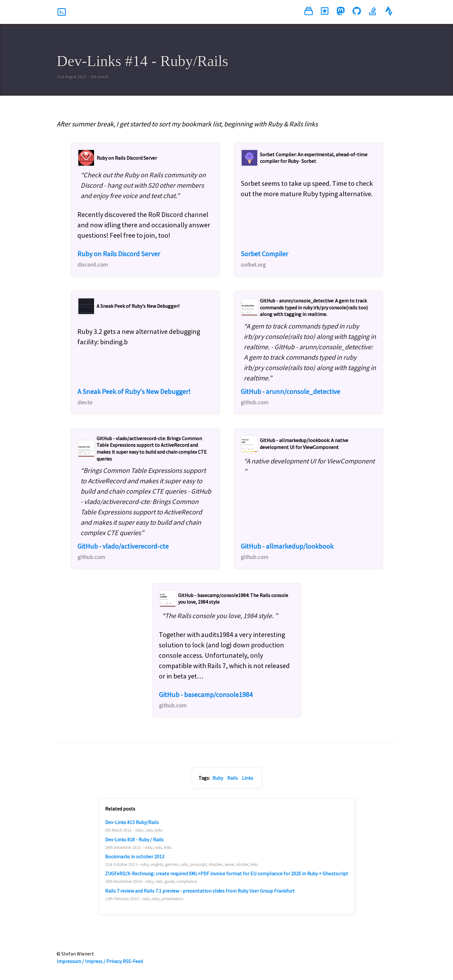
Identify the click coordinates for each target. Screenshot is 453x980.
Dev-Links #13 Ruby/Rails (132, 822)
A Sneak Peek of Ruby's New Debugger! (134, 396)
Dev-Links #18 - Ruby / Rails (134, 839)
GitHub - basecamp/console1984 (206, 700)
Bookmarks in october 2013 (135, 856)
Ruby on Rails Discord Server (119, 259)
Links (248, 778)
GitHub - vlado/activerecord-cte (123, 551)
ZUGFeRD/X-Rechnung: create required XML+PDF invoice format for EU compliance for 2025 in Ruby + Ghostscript (227, 873)
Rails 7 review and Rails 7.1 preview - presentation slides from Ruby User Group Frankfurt (200, 891)
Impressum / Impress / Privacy (89, 961)
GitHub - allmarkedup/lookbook (287, 551)
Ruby (218, 778)
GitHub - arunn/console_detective (290, 396)
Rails (232, 778)
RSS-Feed (133, 961)
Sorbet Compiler (264, 259)
